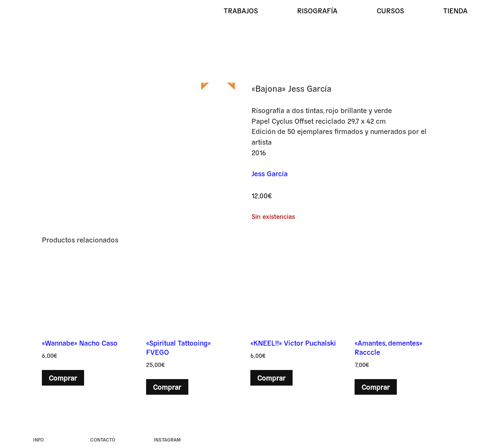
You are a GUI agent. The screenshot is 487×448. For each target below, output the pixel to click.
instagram (167, 439)
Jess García (270, 173)
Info (38, 439)
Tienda (455, 10)
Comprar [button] (63, 378)
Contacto (103, 439)
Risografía (317, 10)
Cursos (390, 10)
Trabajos (241, 10)
